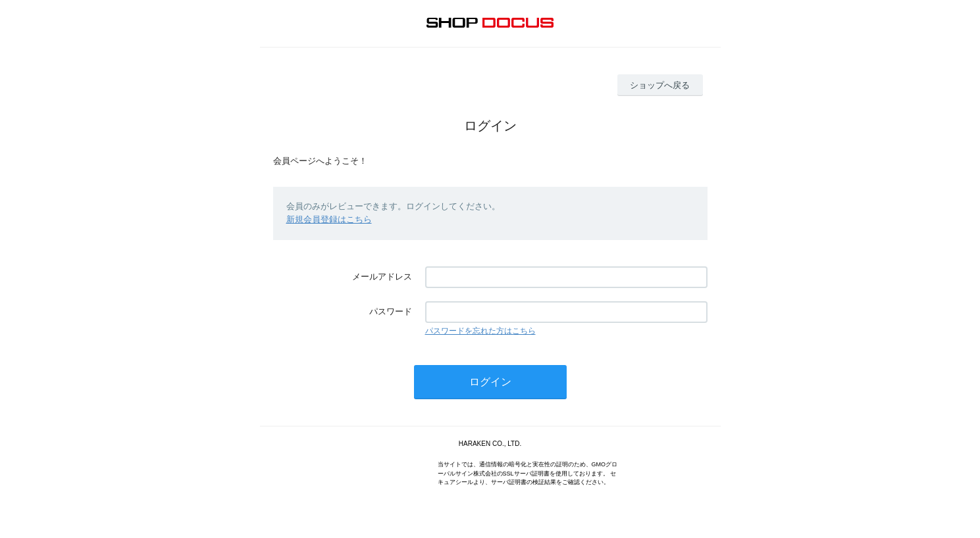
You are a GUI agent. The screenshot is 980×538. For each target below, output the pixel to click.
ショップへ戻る (660, 85)
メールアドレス (382, 277)
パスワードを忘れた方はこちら (480, 331)
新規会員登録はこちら (329, 219)
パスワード (391, 311)
